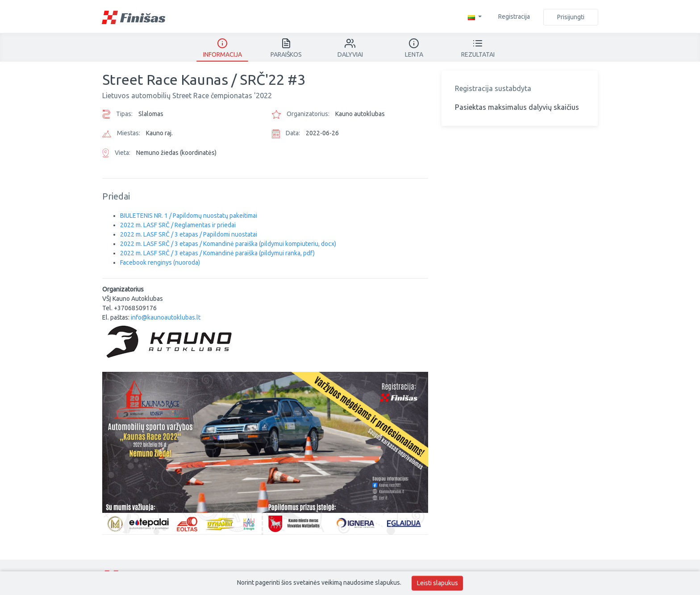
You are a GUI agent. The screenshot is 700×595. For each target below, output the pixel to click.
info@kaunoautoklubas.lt (166, 317)
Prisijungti (571, 17)
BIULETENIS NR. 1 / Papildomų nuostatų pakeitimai (189, 216)
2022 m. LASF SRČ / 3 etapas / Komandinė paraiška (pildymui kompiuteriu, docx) (228, 244)
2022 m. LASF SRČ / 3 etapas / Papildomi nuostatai (189, 234)
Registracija (514, 17)
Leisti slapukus (437, 583)
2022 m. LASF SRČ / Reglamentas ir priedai (178, 225)
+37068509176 (135, 308)
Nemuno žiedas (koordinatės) (176, 153)
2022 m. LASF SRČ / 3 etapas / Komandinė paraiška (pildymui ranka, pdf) (217, 253)
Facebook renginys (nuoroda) (160, 262)
